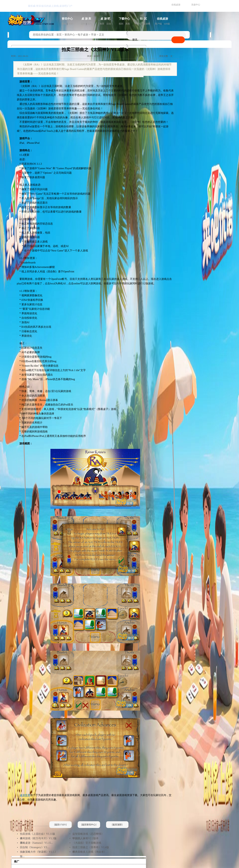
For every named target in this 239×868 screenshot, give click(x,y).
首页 (59, 35)
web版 (167, 24)
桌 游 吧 (105, 19)
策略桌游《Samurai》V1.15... (36, 843)
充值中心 (196, 5)
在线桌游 (176, 5)
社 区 (143, 19)
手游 (94, 35)
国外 (83, 24)
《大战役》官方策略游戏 (87, 843)
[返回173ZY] (60, 825)
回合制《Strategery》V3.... (35, 847)
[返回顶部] (117, 825)
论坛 (139, 24)
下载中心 (124, 19)
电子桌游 (83, 35)
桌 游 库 (86, 19)
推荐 (102, 24)
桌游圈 (147, 24)
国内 (90, 24)
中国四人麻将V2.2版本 (86, 838)
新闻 (64, 24)
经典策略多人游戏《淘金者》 (89, 852)
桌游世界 (25, 795)
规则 (121, 24)
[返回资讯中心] (89, 825)
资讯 (135, 40)
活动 (109, 24)
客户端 (158, 24)
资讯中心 (67, 19)
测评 (71, 24)
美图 (128, 24)
